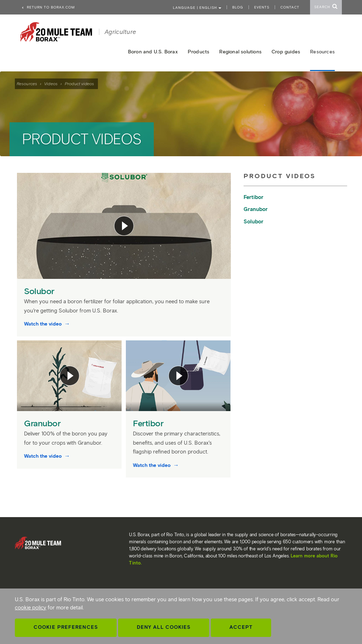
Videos (51, 84)
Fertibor (149, 423)
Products (199, 52)
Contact (290, 7)
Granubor (43, 423)
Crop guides (286, 52)
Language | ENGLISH (197, 8)
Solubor (40, 291)
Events (262, 7)
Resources (27, 84)
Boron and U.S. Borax (153, 52)
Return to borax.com (48, 7)
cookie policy (31, 608)
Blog (238, 7)
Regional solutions (240, 52)
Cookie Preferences (66, 627)
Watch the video (44, 324)
